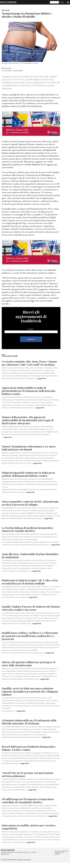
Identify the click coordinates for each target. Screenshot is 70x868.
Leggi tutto (42, 381)
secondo (7, 209)
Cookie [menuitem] (67, 856)
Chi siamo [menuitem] (57, 856)
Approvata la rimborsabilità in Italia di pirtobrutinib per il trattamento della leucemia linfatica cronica (30, 394)
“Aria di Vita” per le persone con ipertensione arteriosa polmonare (29, 780)
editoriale (52, 270)
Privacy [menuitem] (63, 858)
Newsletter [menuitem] (58, 858)
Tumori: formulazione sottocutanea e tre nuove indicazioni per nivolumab (31, 451)
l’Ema (44, 156)
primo (57, 172)
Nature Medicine (33, 164)
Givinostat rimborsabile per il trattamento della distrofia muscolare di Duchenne (31, 727)
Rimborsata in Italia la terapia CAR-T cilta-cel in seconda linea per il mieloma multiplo (30, 587)
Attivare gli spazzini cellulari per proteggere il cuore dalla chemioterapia (30, 669)
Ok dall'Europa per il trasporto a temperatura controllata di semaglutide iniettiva (30, 806)
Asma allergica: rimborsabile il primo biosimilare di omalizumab (25, 561)
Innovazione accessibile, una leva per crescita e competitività (30, 832)
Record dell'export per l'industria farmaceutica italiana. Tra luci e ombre (30, 753)
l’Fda (52, 156)
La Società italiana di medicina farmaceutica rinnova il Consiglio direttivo (29, 532)
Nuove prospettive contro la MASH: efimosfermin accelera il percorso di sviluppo (29, 506)
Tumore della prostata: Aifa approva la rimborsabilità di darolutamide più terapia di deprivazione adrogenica (29, 423)
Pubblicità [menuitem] (57, 860)
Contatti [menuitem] (63, 856)
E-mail (30, 329)
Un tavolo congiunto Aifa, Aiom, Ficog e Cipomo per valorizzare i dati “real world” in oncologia (29, 364)
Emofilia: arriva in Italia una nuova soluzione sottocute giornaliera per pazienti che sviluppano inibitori (29, 697)
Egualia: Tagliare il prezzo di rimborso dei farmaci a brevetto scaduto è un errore (27, 613)
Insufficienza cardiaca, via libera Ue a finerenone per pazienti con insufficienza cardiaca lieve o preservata (27, 641)
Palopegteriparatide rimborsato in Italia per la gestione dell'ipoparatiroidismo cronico (30, 477)
